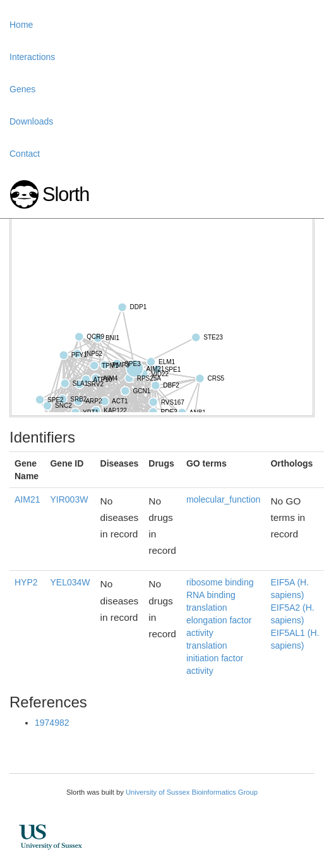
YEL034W (70, 582)
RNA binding (211, 595)
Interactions (32, 57)
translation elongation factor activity (219, 620)
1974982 (52, 723)
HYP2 (26, 582)
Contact (25, 154)
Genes (22, 89)
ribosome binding (220, 582)
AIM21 (27, 499)
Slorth (66, 194)
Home (21, 25)
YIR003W (69, 499)
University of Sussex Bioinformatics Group (192, 792)
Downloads (31, 121)
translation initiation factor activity (215, 658)
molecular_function (224, 499)
